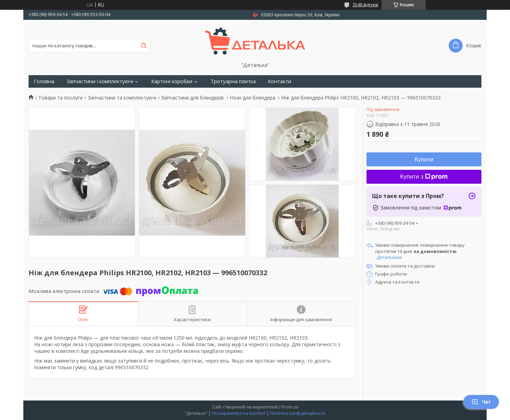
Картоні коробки (172, 81)
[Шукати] (144, 46)
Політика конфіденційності (298, 413)
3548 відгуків (365, 5)
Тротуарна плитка (233, 81)
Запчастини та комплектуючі (122, 98)
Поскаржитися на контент (239, 413)
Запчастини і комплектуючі (100, 81)
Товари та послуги (60, 98)
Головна (44, 81)
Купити (424, 160)
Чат (481, 402)
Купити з (424, 177)
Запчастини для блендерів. (193, 98)
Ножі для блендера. (253, 98)
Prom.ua (290, 407)
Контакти (280, 81)
